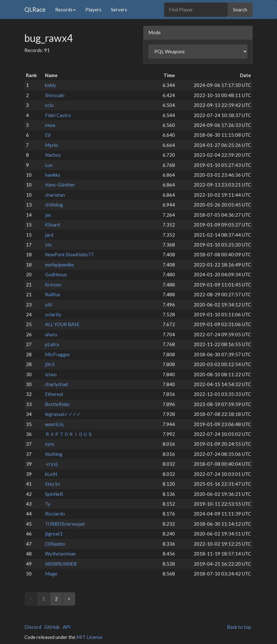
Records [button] (65, 10)
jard (49, 235)
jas (48, 215)
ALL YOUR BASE (62, 324)
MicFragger (58, 354)
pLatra (52, 344)
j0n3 (50, 364)
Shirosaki (55, 95)
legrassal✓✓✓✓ (63, 414)
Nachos (53, 155)
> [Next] (69, 599)
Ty (48, 504)
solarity (53, 314)
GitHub (52, 627)
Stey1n (52, 484)
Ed (48, 135)
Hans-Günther (60, 185)
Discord (33, 627)
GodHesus (56, 274)
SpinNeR (54, 494)
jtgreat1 (54, 534)
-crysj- (52, 464)
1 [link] (44, 599)
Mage (51, 574)
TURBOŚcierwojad (65, 524)
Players (93, 10)
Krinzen (53, 285)
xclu (49, 105)
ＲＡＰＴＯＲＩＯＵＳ (69, 434)
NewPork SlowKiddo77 (69, 254)
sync (50, 444)
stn (48, 245)
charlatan (55, 195)
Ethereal (54, 394)
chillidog (54, 205)
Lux (49, 165)
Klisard (52, 225)
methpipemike (59, 265)
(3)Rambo (55, 544)
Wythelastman (60, 554)
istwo (51, 374)
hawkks (53, 175)
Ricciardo (55, 514)
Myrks (52, 145)
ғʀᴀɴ (50, 125)
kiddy (51, 85)
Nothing (54, 454)
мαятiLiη (54, 424)
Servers (119, 10)
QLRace (35, 9)
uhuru (51, 334)
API (67, 627)
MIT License (89, 637)
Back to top (239, 627)
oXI (49, 305)
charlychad (56, 384)
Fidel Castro (58, 115)
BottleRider (58, 404)
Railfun (53, 294)
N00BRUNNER (61, 564)
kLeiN (51, 474)
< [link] (31, 599)
